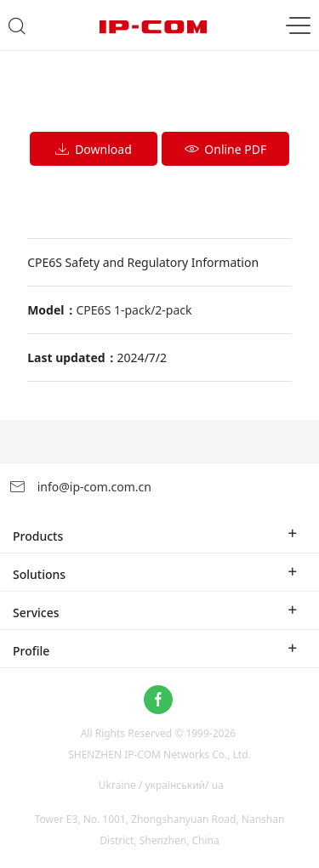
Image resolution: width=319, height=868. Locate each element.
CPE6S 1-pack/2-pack (134, 310)
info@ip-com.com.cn (80, 487)
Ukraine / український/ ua (161, 785)
